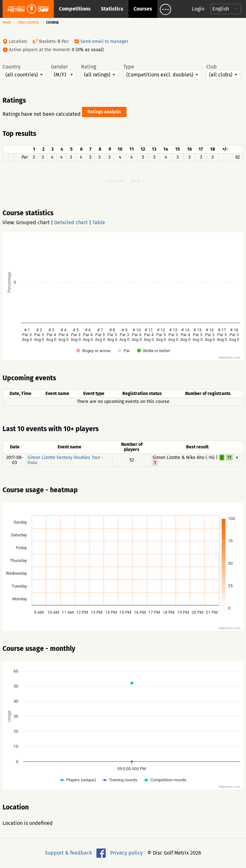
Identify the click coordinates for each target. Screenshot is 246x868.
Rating (100, 72)
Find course (29, 23)
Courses (143, 9)
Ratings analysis (104, 112)
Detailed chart (71, 222)
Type (162, 72)
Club (223, 72)
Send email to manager (104, 41)
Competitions (75, 9)
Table (99, 222)
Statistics (112, 9)
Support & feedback (68, 853)
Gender (63, 72)
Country (24, 72)
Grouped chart (33, 222)
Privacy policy (127, 853)
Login (198, 9)
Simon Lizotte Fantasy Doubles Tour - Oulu (66, 460)
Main (7, 23)
